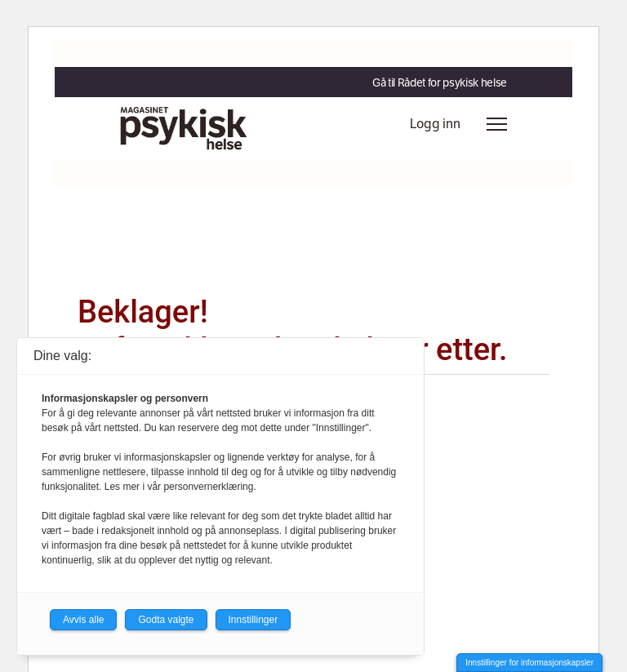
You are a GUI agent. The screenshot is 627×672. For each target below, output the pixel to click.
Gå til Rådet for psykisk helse (440, 82)
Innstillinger (253, 620)
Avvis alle (83, 620)
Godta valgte (166, 620)
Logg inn (435, 124)
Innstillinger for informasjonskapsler (529, 663)
